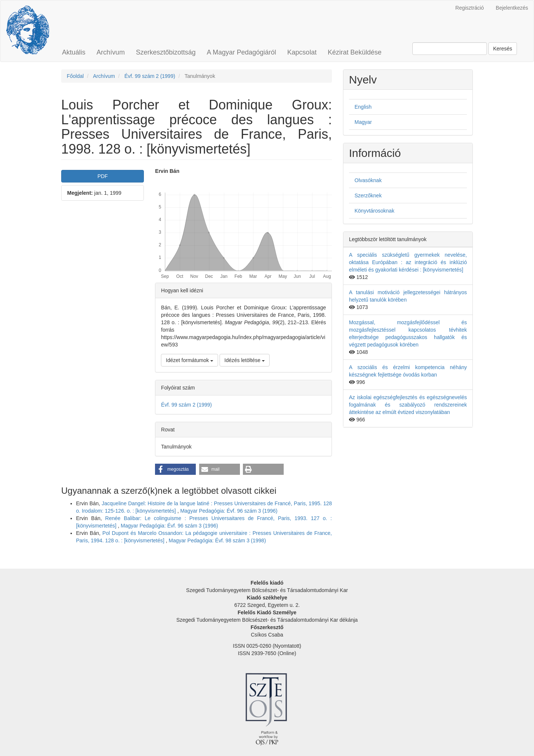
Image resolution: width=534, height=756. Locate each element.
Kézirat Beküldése (355, 52)
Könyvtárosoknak (374, 211)
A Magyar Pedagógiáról (241, 52)
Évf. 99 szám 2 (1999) (150, 76)
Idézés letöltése (245, 360)
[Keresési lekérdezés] (450, 49)
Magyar (363, 122)
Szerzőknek (368, 195)
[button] (175, 469)
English (363, 107)
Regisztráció (470, 8)
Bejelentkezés (512, 8)
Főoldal (75, 76)
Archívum (111, 52)
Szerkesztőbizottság (166, 52)
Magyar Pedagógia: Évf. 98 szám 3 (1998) (217, 540)
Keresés (503, 49)
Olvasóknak (368, 180)
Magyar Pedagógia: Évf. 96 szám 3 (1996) (229, 511)
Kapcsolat (302, 52)
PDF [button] (103, 176)
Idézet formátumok (189, 360)
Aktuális (74, 52)
